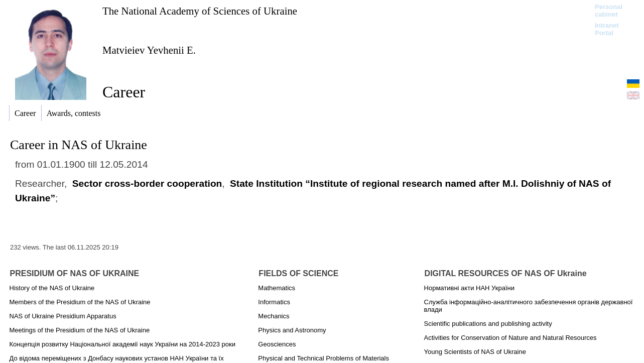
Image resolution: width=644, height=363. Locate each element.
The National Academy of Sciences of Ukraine (200, 11)
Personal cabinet (609, 11)
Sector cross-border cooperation (147, 184)
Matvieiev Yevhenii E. (149, 50)
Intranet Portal (607, 29)
